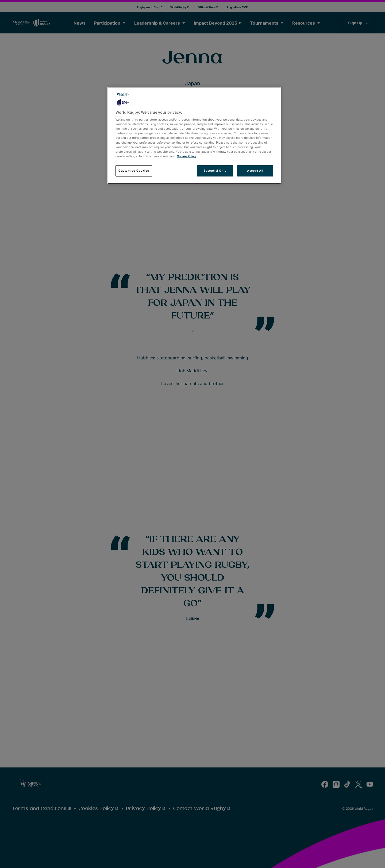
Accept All (255, 171)
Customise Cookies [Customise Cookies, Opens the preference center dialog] (134, 171)
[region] (194, 135)
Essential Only (215, 171)
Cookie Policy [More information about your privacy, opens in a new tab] (186, 156)
